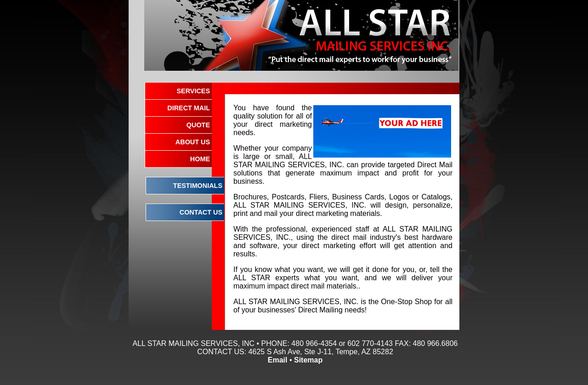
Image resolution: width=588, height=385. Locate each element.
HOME (200, 159)
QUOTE (198, 125)
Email (278, 360)
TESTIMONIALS (198, 186)
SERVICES (193, 91)
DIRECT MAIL (189, 108)
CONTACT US (201, 212)
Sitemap (308, 360)
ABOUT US (193, 142)
